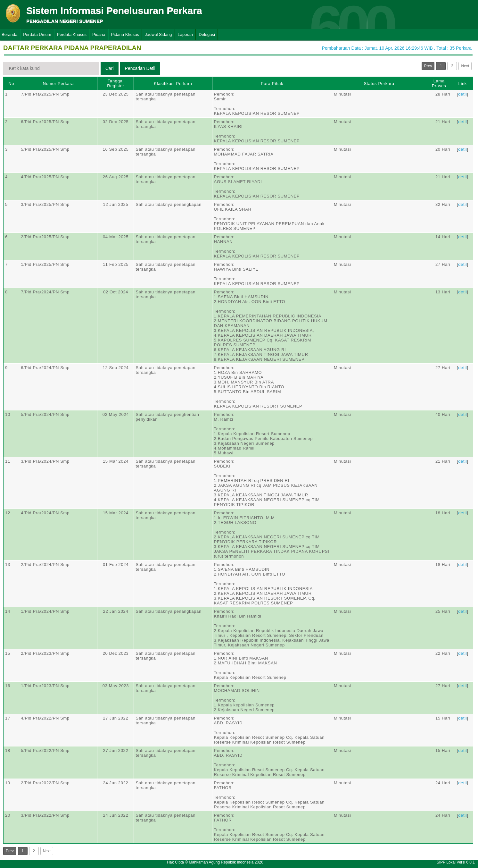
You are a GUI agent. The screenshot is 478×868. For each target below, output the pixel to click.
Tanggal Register (116, 83)
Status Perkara (379, 84)
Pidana (99, 34)
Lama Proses (439, 83)
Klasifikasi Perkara (173, 84)
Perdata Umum (37, 34)
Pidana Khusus (125, 34)
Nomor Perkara (58, 84)
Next (465, 66)
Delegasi (207, 34)
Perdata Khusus (72, 34)
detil (462, 94)
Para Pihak (272, 84)
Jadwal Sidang (158, 34)
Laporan (185, 34)
